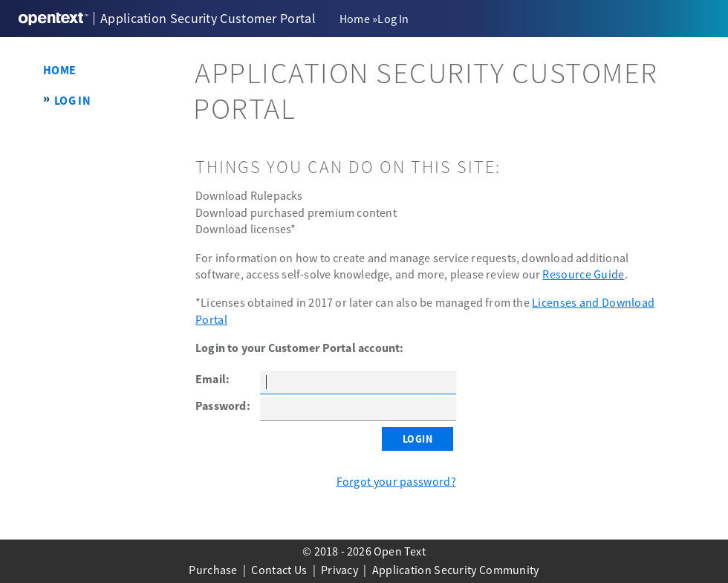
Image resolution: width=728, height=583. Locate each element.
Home (355, 19)
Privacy (339, 570)
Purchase (213, 570)
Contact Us (279, 570)
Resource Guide (583, 274)
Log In (72, 100)
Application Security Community (456, 570)
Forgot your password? (396, 481)
